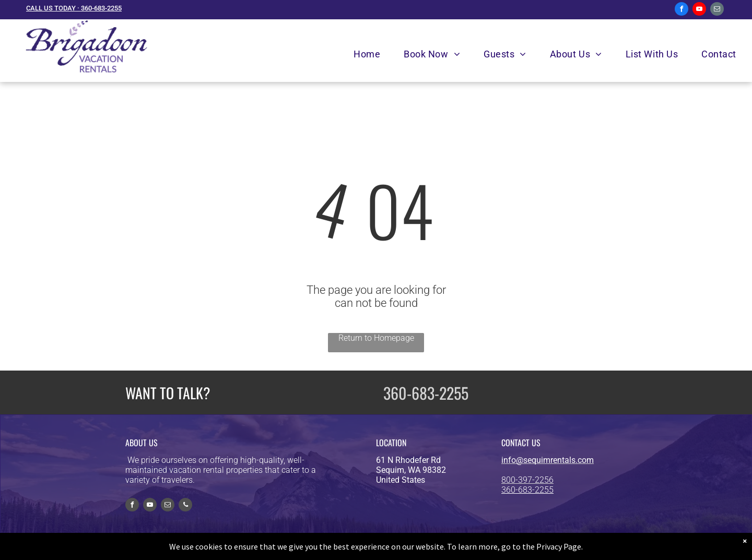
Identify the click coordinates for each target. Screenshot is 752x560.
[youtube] (699, 10)
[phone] (185, 506)
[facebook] (681, 10)
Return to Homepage (376, 338)
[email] (717, 10)
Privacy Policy (468, 547)
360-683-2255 (426, 393)
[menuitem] (371, 54)
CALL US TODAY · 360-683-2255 (74, 8)
